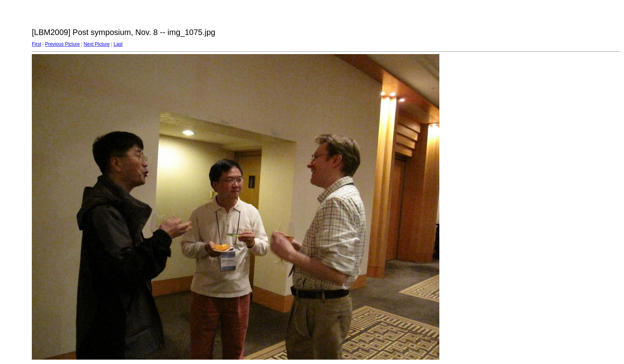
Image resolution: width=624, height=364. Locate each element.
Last (118, 44)
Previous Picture (62, 44)
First (36, 44)
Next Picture (97, 44)
